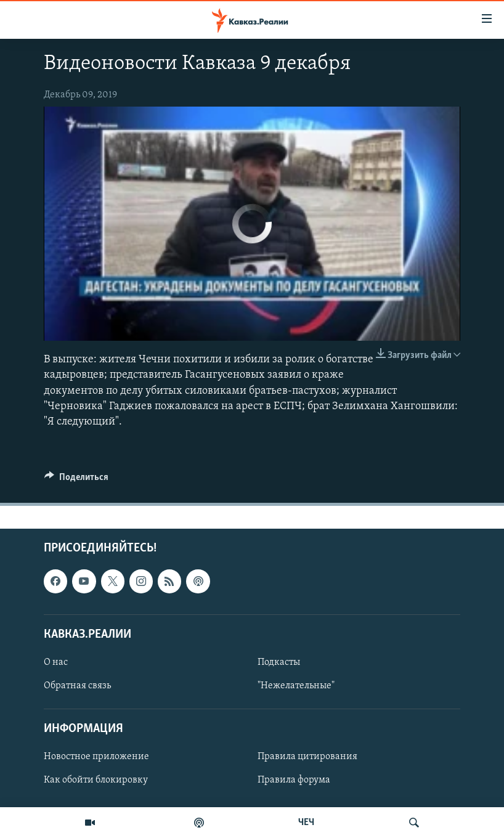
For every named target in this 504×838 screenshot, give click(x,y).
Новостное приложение (96, 757)
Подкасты (279, 662)
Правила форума (294, 781)
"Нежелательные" (296, 686)
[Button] (76, 480)
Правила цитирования (307, 757)
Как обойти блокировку (96, 781)
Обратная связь (77, 686)
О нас (56, 662)
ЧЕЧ (306, 823)
